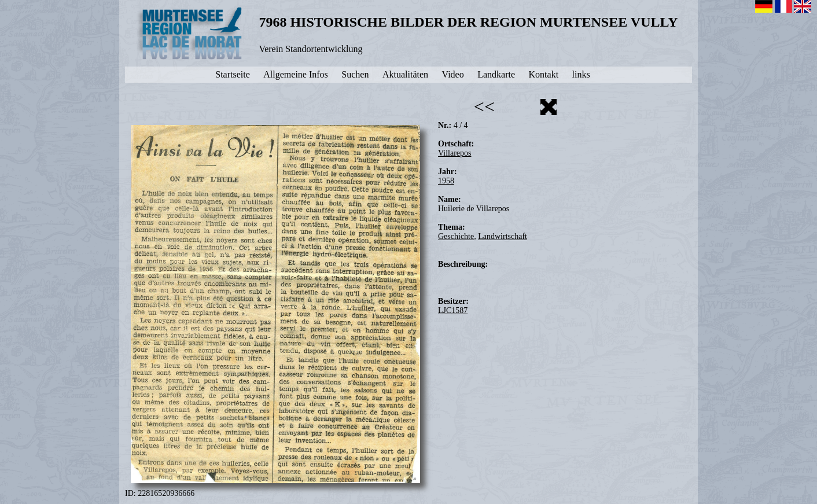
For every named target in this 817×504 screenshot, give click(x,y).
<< (484, 106)
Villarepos (454, 153)
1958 (446, 181)
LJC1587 (453, 310)
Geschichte (456, 236)
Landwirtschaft (503, 236)
